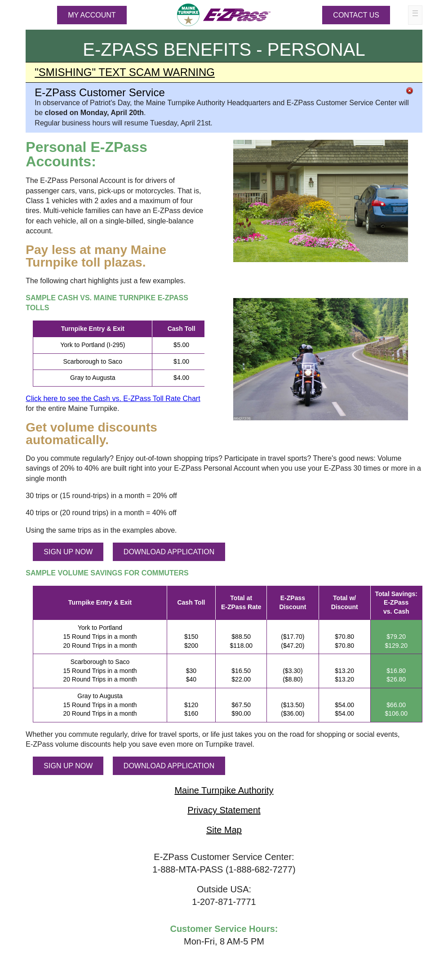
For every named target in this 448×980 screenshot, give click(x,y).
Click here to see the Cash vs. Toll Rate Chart (113, 399)
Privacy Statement (224, 810)
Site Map (224, 830)
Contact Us (356, 15)
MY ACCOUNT (92, 15)
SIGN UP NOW (68, 552)
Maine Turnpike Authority (224, 790)
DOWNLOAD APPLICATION (169, 552)
